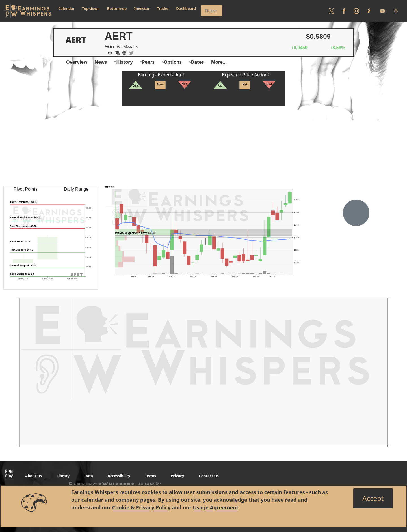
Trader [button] (163, 8)
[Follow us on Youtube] (382, 11)
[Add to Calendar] (116, 52)
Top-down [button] (91, 8)
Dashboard (186, 8)
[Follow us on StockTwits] (369, 11)
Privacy (177, 476)
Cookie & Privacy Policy (141, 507)
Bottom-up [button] (117, 8)
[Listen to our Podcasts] (396, 11)
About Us (33, 476)
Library (63, 476)
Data (89, 476)
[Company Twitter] (130, 52)
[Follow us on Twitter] (332, 11)
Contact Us (209, 476)
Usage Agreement (216, 507)
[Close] (373, 498)
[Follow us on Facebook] (344, 11)
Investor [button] (142, 8)
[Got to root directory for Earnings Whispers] (27, 11)
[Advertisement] (203, 146)
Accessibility (119, 476)
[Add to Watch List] (109, 52)
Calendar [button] (66, 8)
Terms (151, 476)
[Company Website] (123, 52)
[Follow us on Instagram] (356, 11)
